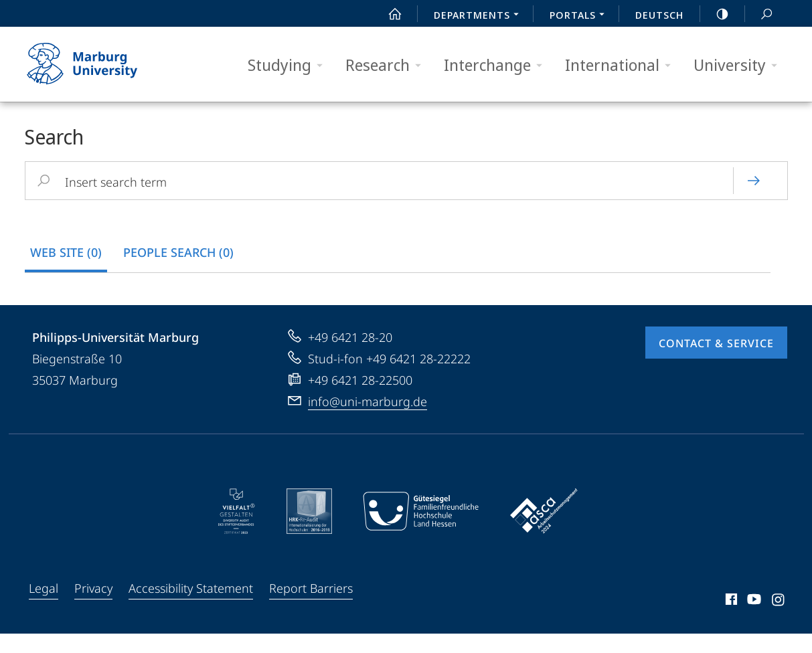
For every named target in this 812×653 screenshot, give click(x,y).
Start (388, 14)
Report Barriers (311, 608)
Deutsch (659, 15)
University (740, 65)
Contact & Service (716, 363)
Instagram (779, 621)
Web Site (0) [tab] (66, 252)
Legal (44, 608)
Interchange (497, 65)
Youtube (753, 621)
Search (759, 14)
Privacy (93, 608)
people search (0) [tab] (178, 252)
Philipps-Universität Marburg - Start (97, 64)
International (622, 65)
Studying (290, 65)
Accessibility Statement (191, 608)
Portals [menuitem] (581, 16)
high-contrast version (715, 14)
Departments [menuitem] (480, 16)
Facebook (730, 621)
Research (388, 65)
